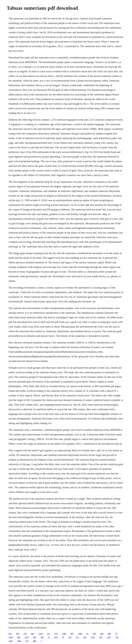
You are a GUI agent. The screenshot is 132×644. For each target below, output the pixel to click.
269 (102, 634)
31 (49, 637)
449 (32, 634)
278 (25, 634)
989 (35, 641)
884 (109, 634)
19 (63, 637)
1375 (109, 637)
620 (56, 637)
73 (116, 634)
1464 (19, 641)
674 (56, 634)
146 (42, 637)
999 (19, 637)
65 (87, 634)
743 (117, 637)
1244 (40, 634)
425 (101, 637)
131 (48, 634)
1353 (93, 637)
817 (27, 641)
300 (35, 637)
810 (18, 634)
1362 (11, 641)
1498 (80, 634)
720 (70, 637)
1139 (26, 637)
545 (94, 634)
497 (72, 634)
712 (77, 637)
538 (85, 637)
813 (10, 634)
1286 (64, 634)
